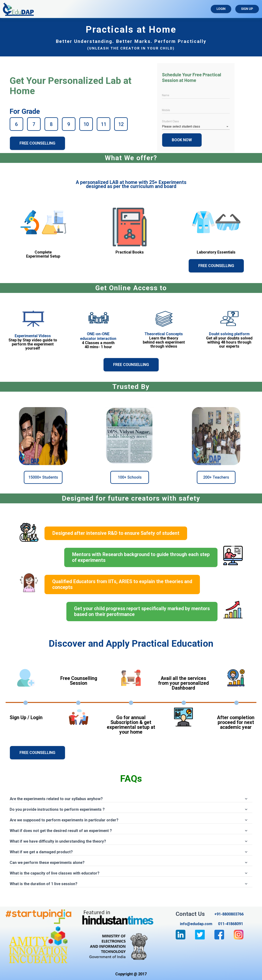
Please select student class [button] (181, 126)
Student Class (170, 121)
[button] (131, 797)
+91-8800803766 (229, 914)
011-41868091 (231, 924)
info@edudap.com (196, 924)
